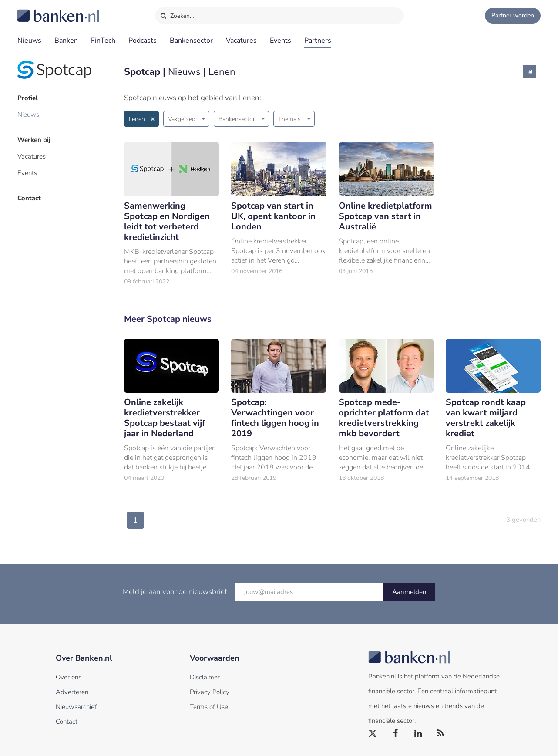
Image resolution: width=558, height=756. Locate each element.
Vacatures (241, 40)
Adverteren (72, 692)
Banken (66, 40)
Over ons (69, 677)
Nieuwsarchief (76, 707)
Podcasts (143, 40)
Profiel (28, 98)
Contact (29, 198)
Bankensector (191, 40)
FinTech (103, 40)
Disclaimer (205, 677)
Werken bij (34, 140)
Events (281, 40)
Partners (318, 40)
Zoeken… (177, 14)
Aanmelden (409, 592)
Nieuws (29, 40)
